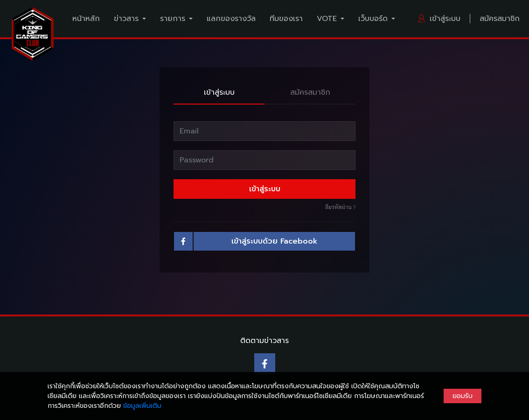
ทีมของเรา (286, 19)
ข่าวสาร (126, 19)
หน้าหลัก (86, 19)
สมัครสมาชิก (500, 19)
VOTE (327, 19)
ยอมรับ (463, 396)
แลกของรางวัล (231, 19)
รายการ (173, 19)
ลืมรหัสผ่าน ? (340, 207)
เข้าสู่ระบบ (439, 19)
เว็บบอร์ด (373, 19)
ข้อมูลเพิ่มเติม (142, 406)
